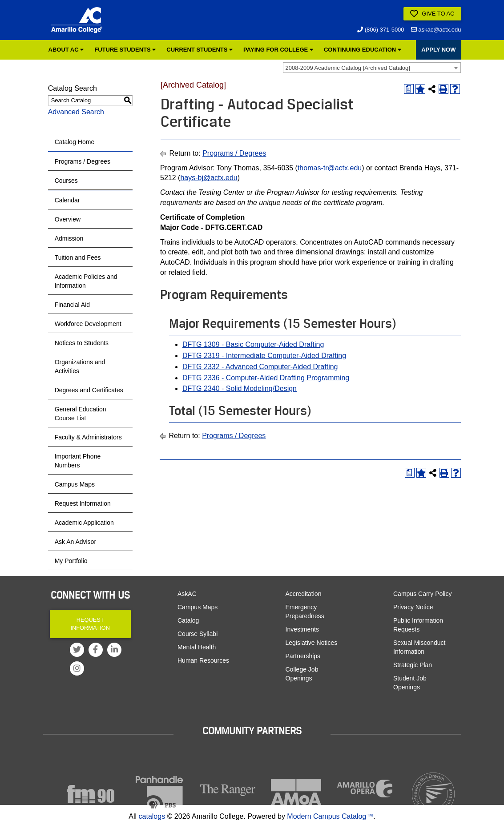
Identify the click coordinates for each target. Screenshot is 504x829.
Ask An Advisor (75, 542)
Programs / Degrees (83, 161)
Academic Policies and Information (86, 281)
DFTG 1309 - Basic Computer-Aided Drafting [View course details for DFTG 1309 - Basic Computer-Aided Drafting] (253, 344)
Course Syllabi (198, 634)
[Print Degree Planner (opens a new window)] (409, 89)
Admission (69, 238)
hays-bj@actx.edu (209, 178)
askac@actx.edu (436, 30)
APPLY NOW (438, 50)
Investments (302, 629)
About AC (66, 50)
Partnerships (303, 656)
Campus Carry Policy (422, 594)
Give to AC (432, 14)
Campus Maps (75, 484)
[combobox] (372, 68)
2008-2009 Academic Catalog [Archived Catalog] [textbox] (348, 68)
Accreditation (304, 594)
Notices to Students (82, 343)
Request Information (83, 503)
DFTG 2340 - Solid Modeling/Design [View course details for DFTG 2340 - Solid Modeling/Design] (240, 388)
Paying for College (278, 50)
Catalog (188, 620)
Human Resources (203, 660)
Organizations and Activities (80, 366)
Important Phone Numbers (78, 461)
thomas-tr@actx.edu (330, 168)
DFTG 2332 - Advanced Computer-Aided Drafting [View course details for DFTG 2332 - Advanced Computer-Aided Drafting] (260, 367)
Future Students (125, 50)
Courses (66, 181)
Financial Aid (72, 305)
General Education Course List (81, 414)
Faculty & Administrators (88, 437)
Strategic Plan (413, 665)
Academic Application (84, 523)
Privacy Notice (413, 607)
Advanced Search (76, 112)
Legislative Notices (312, 643)
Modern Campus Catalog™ (330, 816)
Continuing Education (363, 50)
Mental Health (197, 647)
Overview (68, 219)
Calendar (67, 200)
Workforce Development (88, 324)
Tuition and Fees (78, 258)
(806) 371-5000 (381, 30)
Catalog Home (75, 142)
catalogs (152, 816)
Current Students (200, 50)
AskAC (187, 594)
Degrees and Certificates (89, 390)
